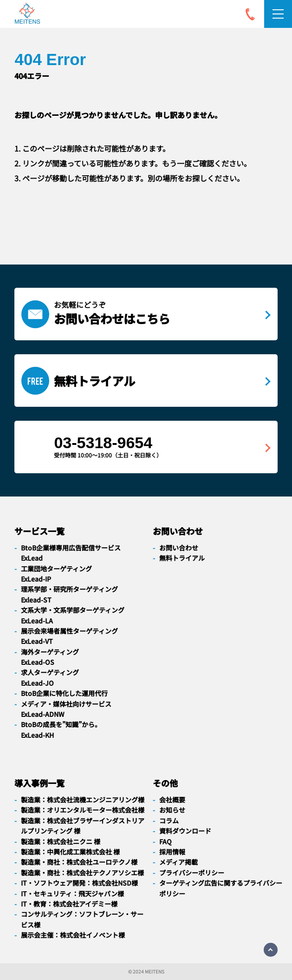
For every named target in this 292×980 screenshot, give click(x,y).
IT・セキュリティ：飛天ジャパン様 (72, 894)
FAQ (165, 841)
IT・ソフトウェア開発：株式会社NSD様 (79, 883)
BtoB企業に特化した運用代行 (64, 693)
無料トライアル (182, 558)
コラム (169, 821)
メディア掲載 (178, 862)
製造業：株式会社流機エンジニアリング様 (83, 800)
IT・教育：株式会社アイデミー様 (69, 904)
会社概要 (172, 800)
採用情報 (172, 852)
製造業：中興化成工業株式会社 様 (70, 852)
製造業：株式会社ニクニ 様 (61, 841)
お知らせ (172, 810)
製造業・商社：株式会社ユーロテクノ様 (79, 862)
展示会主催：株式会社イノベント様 (73, 935)
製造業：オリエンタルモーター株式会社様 (83, 810)
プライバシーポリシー (192, 873)
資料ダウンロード (185, 831)
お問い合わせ (179, 548)
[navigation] (27, 15)
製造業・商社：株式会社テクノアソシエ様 (82, 873)
